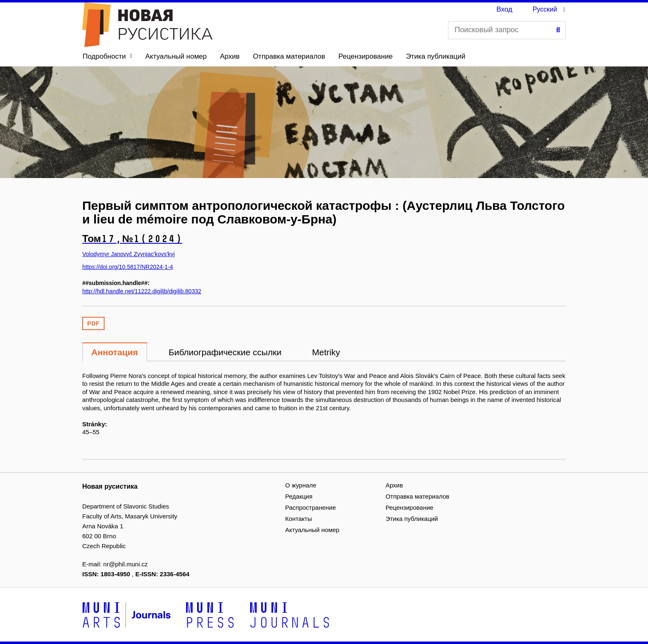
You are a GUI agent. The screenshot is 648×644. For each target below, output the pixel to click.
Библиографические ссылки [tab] (225, 352)
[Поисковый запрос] (507, 30)
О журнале (301, 485)
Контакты (299, 519)
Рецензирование (366, 56)
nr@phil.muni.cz (126, 564)
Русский (545, 9)
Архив (230, 56)
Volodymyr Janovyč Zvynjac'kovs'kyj (129, 254)
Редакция (299, 496)
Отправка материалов (289, 56)
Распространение (311, 507)
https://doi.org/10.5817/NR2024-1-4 (127, 267)
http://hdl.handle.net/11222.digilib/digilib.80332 (142, 291)
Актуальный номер (176, 56)
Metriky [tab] (326, 352)
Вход (504, 9)
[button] (107, 57)
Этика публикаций (436, 56)
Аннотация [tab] (115, 352)
